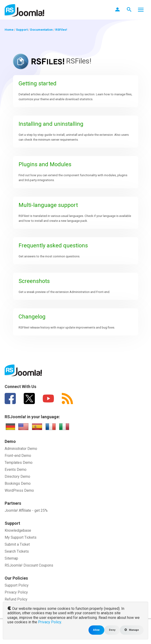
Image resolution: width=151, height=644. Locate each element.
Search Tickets (17, 551)
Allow (96, 630)
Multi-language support (48, 205)
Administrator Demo (21, 449)
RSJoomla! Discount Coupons (29, 565)
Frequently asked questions (53, 246)
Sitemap (11, 558)
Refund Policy (16, 599)
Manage (132, 630)
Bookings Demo (18, 483)
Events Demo (16, 470)
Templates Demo (19, 463)
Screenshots (34, 281)
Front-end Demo (18, 456)
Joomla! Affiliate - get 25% (26, 510)
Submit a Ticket (17, 544)
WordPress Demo (19, 490)
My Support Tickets (21, 537)
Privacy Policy (16, 592)
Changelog (32, 317)
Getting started (38, 83)
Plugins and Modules (45, 164)
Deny (112, 630)
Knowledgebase (18, 530)
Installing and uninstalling (51, 124)
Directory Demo (17, 476)
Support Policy (17, 585)
